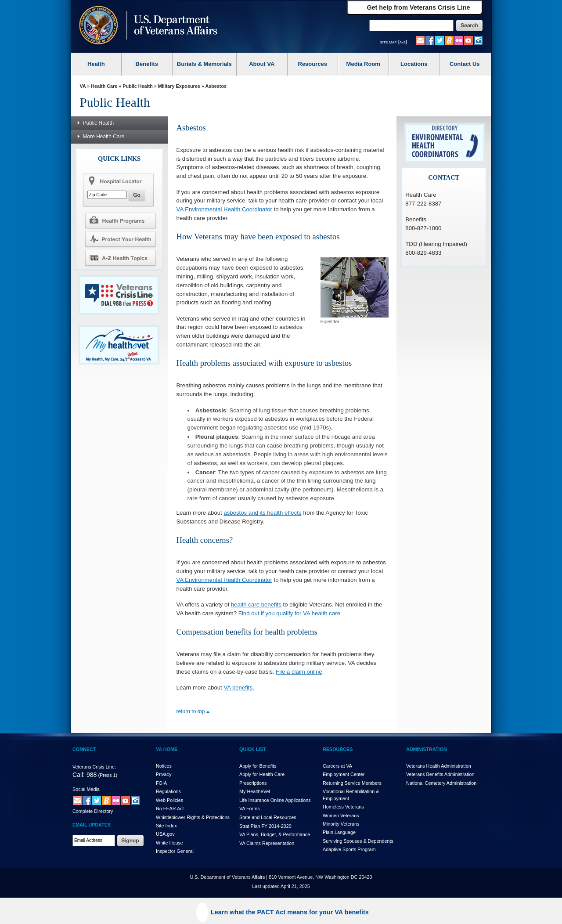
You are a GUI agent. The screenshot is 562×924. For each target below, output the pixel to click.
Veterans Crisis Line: (94, 767)
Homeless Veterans (343, 807)
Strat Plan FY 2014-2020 (265, 826)
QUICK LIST (253, 749)
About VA (262, 64)
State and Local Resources (268, 817)
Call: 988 (85, 775)
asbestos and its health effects (262, 513)
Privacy (164, 774)
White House (169, 843)
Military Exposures (179, 86)
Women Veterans (341, 816)
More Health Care (99, 136)
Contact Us (465, 64)
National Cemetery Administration (441, 783)
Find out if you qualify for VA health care (289, 613)
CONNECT (84, 749)
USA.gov (165, 834)
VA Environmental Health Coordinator (224, 209)
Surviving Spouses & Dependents (358, 841)
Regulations (168, 791)
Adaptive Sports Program (349, 849)
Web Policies (169, 800)
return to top (193, 711)
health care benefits (256, 605)
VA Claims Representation (267, 843)
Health (96, 64)
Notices (164, 766)
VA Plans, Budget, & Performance (275, 834)
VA (83, 86)
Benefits (147, 64)
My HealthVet (255, 791)
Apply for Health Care (262, 774)
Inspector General (175, 851)
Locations (414, 64)
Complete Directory (93, 811)
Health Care (104, 86)
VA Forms (250, 808)
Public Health (137, 86)
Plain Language (339, 832)
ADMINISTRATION (427, 749)
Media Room (363, 64)
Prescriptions (253, 783)
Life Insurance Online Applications (275, 800)
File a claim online (299, 672)
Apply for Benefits (258, 766)
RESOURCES (338, 749)
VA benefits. (239, 688)
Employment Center (344, 774)
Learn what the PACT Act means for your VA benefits (290, 912)
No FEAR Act (170, 808)
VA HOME (167, 749)
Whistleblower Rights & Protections (193, 817)
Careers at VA (337, 766)
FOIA (161, 783)
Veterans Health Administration (439, 766)
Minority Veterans (341, 824)
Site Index (166, 826)
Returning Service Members (352, 783)
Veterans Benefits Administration (440, 774)
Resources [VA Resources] (313, 64)
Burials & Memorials (204, 64)
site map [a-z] (394, 42)
